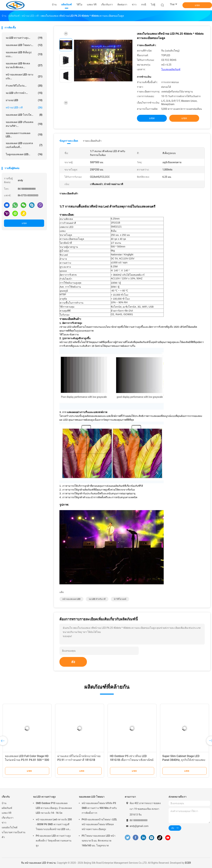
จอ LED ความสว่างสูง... (24, 38)
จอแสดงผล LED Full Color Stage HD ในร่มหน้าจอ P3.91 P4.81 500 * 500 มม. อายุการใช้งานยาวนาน (27, 760)
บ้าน (4, 803)
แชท (197, 5)
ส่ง (73, 662)
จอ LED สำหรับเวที (97, 599)
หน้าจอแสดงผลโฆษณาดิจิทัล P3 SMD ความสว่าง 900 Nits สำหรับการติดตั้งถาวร (99, 808)
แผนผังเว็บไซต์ (10, 827)
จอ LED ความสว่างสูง (44, 797)
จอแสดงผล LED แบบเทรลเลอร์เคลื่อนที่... (24, 145)
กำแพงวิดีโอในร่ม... (24, 86)
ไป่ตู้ (153, 5)
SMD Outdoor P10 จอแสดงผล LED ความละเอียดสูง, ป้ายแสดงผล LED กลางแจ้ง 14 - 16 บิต (54, 808)
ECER (188, 863)
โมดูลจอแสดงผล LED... (24, 154)
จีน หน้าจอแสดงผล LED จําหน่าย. (39, 863)
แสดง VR (7, 813)
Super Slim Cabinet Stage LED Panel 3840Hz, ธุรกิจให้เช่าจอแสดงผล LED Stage (184, 760)
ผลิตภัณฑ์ (7, 808)
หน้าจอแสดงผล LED (71, 599)
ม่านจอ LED (24, 100)
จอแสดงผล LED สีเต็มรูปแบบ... (24, 54)
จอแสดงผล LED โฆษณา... (24, 45)
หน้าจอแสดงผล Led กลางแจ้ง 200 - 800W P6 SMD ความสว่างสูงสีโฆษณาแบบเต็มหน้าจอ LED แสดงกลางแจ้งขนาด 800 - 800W (54, 825)
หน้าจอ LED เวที (24, 108)
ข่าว (4, 823)
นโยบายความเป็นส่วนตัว (14, 835)
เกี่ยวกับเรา (8, 818)
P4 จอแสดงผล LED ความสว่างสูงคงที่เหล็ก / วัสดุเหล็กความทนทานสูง (54, 841)
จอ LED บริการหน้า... (24, 93)
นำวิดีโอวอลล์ (120, 599)
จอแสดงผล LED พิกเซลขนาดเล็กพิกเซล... (24, 65)
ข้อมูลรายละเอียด (69, 141)
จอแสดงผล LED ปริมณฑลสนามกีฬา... (24, 124)
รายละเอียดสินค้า (92, 141)
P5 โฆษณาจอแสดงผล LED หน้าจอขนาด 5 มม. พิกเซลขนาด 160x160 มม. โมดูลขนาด (99, 841)
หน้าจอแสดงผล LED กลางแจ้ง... (24, 76)
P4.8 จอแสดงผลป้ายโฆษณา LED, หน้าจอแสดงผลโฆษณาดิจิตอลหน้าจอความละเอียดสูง (99, 824)
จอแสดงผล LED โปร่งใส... (24, 115)
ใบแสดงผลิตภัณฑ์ (171, 69)
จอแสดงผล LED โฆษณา (92, 797)
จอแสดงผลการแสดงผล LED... (24, 135)
